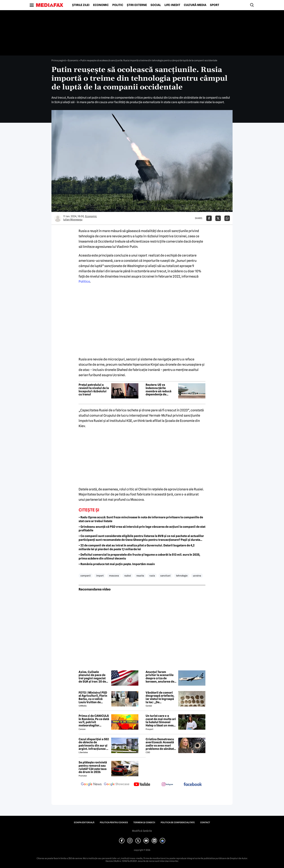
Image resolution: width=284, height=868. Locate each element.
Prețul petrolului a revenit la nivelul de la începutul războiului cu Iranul (94, 390)
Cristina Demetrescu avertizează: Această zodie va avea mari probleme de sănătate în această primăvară (161, 744)
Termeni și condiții (144, 822)
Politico (84, 281)
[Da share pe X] (218, 218)
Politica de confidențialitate (178, 822)
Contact (205, 822)
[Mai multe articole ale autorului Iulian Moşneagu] (58, 218)
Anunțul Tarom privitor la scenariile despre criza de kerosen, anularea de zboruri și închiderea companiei (160, 677)
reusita (140, 576)
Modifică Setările (142, 831)
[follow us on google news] (91, 785)
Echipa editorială (84, 822)
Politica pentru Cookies (114, 822)
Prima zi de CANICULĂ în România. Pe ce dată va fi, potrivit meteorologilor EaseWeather (94, 721)
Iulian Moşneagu (73, 220)
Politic (118, 5)
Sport (215, 5)
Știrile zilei (81, 5)
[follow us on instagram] (167, 785)
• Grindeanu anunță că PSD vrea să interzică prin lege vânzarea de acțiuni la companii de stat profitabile (142, 529)
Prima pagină (59, 60)
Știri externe (137, 5)
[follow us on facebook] (193, 785)
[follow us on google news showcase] (117, 785)
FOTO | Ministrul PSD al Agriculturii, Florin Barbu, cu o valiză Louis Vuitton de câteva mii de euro (93, 697)
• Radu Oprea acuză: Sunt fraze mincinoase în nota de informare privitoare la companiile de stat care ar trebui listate (141, 519)
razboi (128, 576)
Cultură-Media (195, 5)
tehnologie (182, 576)
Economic (101, 5)
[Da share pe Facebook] (209, 218)
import (100, 576)
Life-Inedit (172, 5)
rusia (152, 576)
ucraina (197, 576)
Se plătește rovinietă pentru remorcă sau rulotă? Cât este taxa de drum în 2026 (93, 767)
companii (86, 576)
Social (156, 5)
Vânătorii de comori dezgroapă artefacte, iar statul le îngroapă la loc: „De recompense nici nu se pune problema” (161, 697)
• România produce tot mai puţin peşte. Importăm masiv (117, 564)
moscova (114, 576)
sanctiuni (165, 576)
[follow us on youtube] (142, 785)
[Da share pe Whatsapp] (227, 218)
